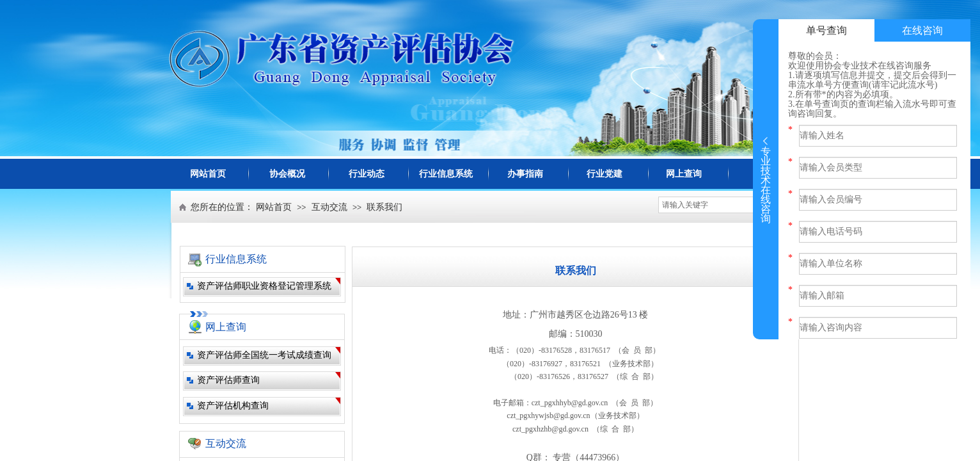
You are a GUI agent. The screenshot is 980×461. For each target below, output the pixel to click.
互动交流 (329, 207)
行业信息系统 (446, 174)
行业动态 (367, 174)
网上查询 (684, 174)
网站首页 (208, 174)
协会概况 (287, 174)
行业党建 (605, 174)
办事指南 (525, 174)
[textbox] (714, 205)
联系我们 (384, 207)
